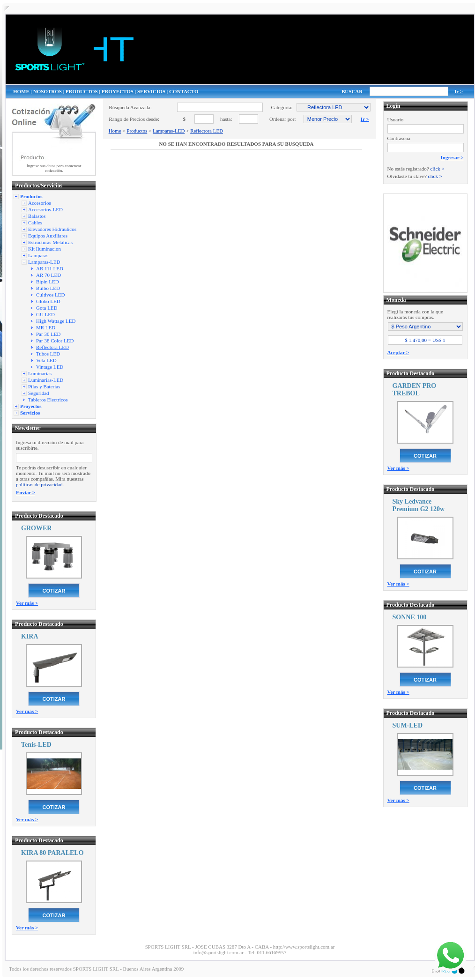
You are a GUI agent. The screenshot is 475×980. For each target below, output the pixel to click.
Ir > (459, 91)
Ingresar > (452, 157)
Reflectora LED (207, 131)
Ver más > (27, 603)
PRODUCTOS (82, 91)
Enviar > (26, 492)
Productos (137, 131)
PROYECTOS (118, 91)
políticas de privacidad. (40, 484)
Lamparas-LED (169, 131)
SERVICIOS (151, 91)
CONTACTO (184, 91)
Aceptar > (398, 352)
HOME (21, 91)
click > (437, 169)
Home (115, 131)
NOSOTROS (48, 91)
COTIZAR (54, 591)
